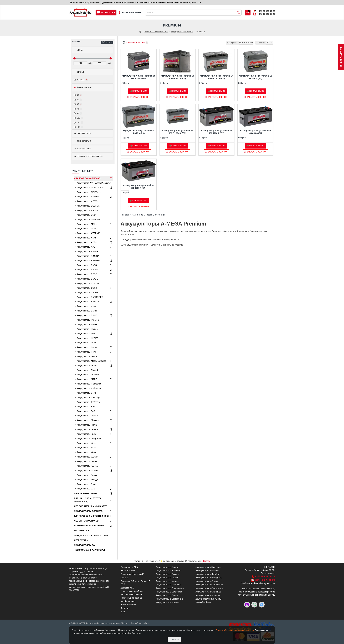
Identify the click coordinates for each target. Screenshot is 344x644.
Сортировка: (217, 43)
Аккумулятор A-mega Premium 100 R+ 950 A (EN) (178, 132)
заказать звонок (341, 57)
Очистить (108, 42)
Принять (175, 639)
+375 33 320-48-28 (265, 580)
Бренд (80, 72)
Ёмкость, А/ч (84, 87)
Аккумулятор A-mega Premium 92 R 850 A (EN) (139, 132)
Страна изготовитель (90, 156)
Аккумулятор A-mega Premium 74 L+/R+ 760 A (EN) (216, 77)
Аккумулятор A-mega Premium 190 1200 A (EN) (216, 132)
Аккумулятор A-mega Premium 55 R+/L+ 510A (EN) (139, 77)
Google (206, 561)
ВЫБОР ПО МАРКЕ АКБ (156, 32)
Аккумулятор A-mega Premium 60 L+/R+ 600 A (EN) (178, 77)
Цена (80, 50)
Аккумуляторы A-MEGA (182, 32)
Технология (84, 141)
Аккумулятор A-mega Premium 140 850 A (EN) (255, 132)
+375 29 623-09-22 (265, 577)
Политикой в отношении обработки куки (235, 630)
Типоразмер (84, 149)
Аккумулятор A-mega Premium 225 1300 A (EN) (139, 187)
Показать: (262, 43)
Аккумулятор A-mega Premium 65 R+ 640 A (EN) (255, 77)
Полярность (84, 133)
